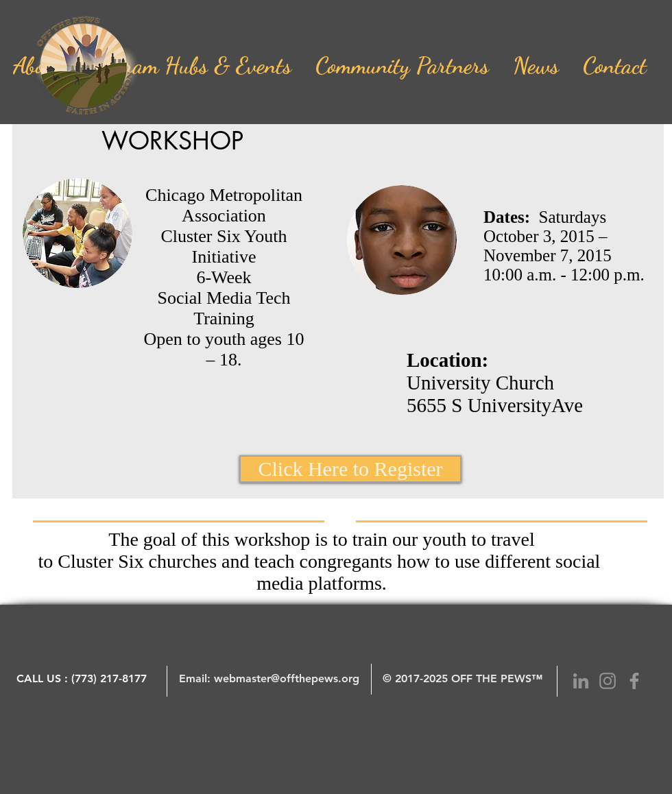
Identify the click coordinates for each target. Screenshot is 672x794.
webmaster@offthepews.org (287, 678)
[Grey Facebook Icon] (634, 681)
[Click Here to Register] (350, 469)
